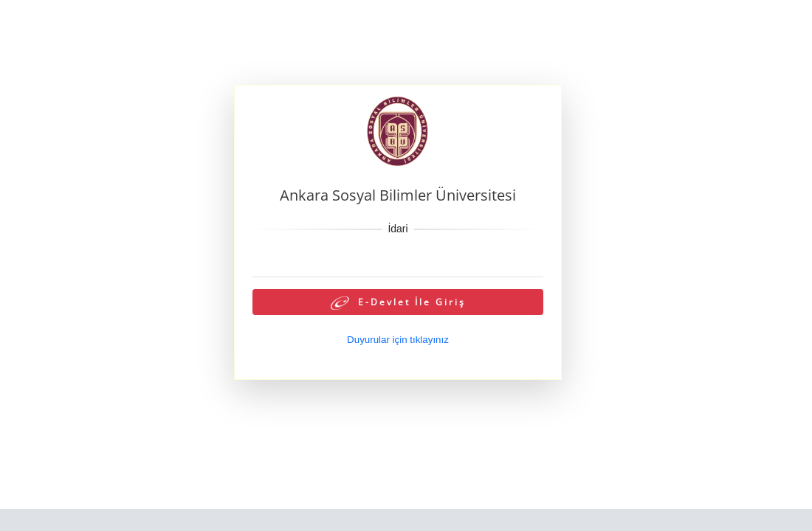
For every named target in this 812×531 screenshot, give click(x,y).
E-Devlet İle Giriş (398, 303)
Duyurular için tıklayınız (398, 340)
